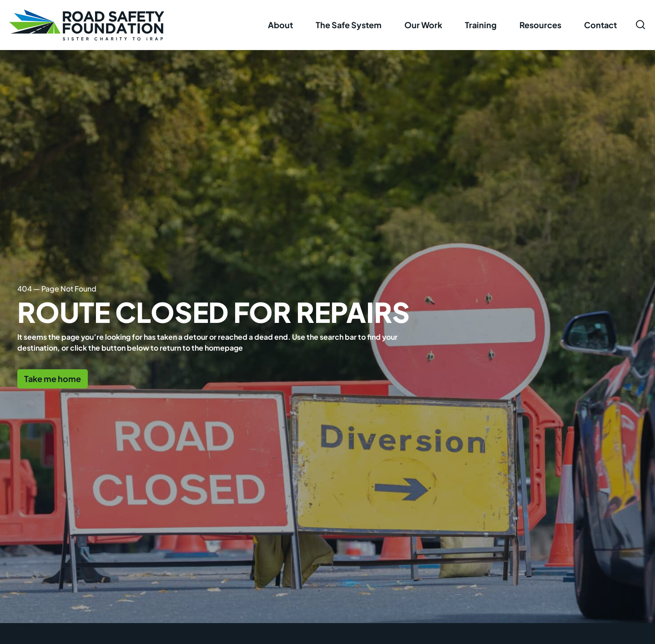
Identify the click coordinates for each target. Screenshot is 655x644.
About (280, 25)
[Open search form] (640, 25)
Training (481, 25)
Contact (600, 25)
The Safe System (349, 25)
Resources (540, 25)
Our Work (423, 25)
